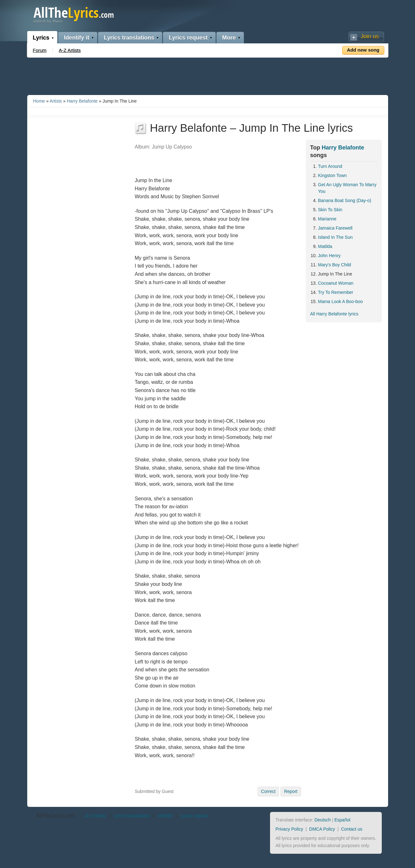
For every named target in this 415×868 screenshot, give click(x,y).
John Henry (330, 256)
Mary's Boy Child (335, 265)
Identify (165, 816)
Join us (370, 36)
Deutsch (322, 820)
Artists (56, 101)
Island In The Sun (335, 237)
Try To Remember (336, 292)
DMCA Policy (322, 829)
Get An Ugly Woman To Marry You (347, 188)
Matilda (325, 246)
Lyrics (41, 38)
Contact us (352, 829)
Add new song (363, 50)
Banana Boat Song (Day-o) (345, 200)
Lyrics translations (129, 38)
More (229, 38)
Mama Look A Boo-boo (341, 301)
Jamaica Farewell (335, 228)
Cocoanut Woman (336, 283)
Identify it (77, 38)
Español (342, 820)
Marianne (327, 219)
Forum (40, 50)
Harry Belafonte (82, 101)
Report (291, 791)
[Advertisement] (208, 75)
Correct (268, 791)
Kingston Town (333, 175)
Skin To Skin (330, 210)
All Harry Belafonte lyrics (334, 314)
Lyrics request (188, 38)
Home (39, 101)
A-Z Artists (70, 50)
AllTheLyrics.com (56, 816)
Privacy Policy (289, 829)
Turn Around (330, 166)
